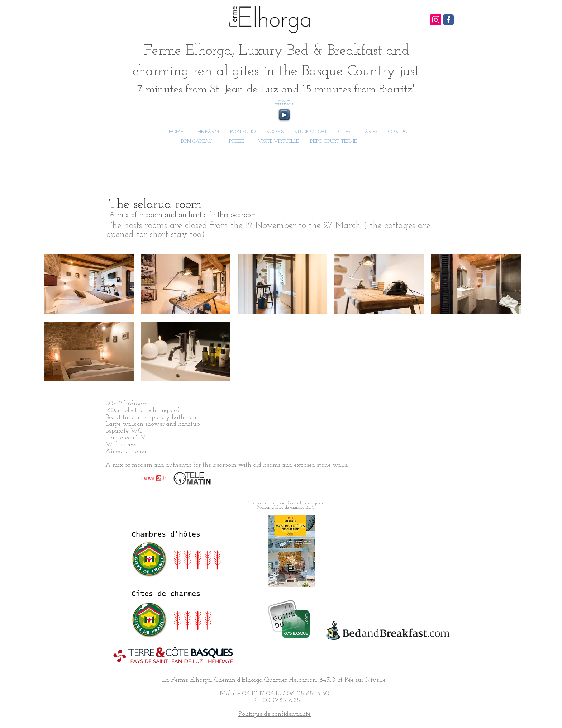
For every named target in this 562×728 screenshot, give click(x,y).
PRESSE (236, 141)
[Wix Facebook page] (448, 20)
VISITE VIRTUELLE (278, 141)
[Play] (284, 115)
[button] (275, 132)
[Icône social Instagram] (436, 20)
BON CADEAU (196, 141)
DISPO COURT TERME (333, 141)
